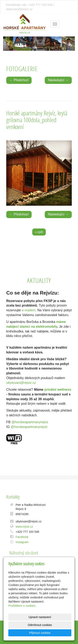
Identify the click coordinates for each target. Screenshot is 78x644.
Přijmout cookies (40, 633)
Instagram (22, 542)
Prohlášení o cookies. (22, 606)
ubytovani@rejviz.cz (21, 383)
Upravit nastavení (40, 617)
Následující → (58, 80)
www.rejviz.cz (24, 527)
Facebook (22, 537)
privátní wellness (58, 390)
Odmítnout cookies (40, 625)
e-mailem (29, 310)
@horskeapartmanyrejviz (30, 422)
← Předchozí (19, 80)
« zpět (39, 232)
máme (61, 322)
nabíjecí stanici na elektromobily (32, 327)
